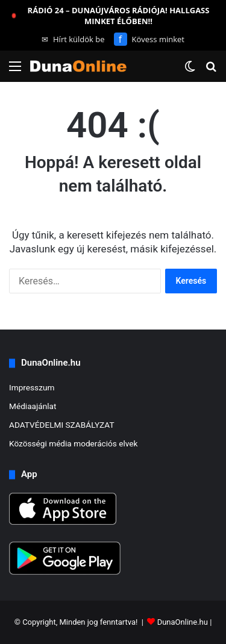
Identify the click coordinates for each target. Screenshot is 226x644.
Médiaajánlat (33, 406)
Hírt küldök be (73, 39)
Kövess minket (149, 39)
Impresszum (32, 387)
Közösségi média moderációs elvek (74, 443)
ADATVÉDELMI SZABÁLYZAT (62, 425)
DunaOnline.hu (183, 622)
